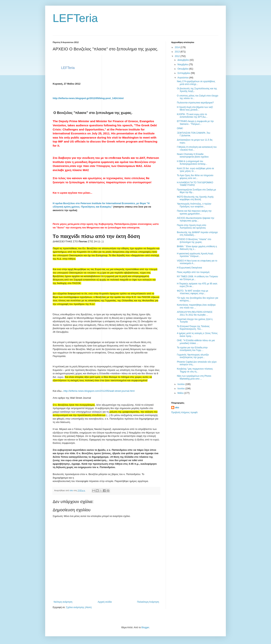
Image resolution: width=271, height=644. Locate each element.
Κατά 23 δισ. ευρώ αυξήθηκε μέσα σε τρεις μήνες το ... (195, 170)
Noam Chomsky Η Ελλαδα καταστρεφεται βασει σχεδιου (193, 155)
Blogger (145, 627)
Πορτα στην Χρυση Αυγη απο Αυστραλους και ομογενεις (191, 227)
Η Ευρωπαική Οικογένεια (189, 268)
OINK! (180, 128)
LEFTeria (75, 18)
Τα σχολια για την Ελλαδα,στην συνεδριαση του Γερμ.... (192, 349)
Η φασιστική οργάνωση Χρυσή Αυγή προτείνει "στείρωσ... (195, 255)
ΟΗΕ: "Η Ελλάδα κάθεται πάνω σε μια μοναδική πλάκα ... (196, 342)
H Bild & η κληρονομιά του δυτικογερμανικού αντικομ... (192, 163)
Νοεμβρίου (183, 64)
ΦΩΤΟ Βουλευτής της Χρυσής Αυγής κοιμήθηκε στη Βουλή (195, 198)
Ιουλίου (181, 384)
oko (177, 408)
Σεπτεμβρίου (184, 73)
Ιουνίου (181, 389)
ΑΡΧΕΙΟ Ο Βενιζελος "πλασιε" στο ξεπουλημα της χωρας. (194, 241)
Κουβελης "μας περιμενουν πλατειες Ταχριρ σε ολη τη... (195, 370)
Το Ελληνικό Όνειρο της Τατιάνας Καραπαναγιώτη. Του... (193, 328)
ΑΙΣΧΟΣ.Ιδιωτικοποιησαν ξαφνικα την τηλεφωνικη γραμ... (196, 219)
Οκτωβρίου (183, 69)
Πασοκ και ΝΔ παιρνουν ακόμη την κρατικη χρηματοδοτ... (194, 212)
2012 (178, 56)
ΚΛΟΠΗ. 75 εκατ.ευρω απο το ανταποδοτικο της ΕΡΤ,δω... (192, 116)
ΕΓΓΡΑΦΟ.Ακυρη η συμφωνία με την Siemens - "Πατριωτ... (195, 123)
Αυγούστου (183, 78)
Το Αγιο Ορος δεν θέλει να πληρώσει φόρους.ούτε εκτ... (195, 177)
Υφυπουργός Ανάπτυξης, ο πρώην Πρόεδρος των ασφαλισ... (194, 205)
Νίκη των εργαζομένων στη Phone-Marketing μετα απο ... (194, 377)
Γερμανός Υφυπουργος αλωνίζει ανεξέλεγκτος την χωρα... (193, 356)
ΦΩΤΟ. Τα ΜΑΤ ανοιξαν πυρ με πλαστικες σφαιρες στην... (193, 292)
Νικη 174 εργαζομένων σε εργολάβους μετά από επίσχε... (196, 83)
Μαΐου (181, 393)
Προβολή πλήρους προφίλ (184, 412)
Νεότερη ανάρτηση (63, 602)
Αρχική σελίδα (105, 602)
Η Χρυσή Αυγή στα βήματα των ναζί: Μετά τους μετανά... (195, 108)
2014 (178, 47)
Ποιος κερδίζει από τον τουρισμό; (193, 272)
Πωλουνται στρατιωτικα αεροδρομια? (195, 103)
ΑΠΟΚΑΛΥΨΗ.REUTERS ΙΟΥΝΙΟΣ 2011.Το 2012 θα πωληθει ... (195, 313)
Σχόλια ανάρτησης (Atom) (79, 607)
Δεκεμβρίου (184, 60)
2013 (178, 52)
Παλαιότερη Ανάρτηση (148, 602)
